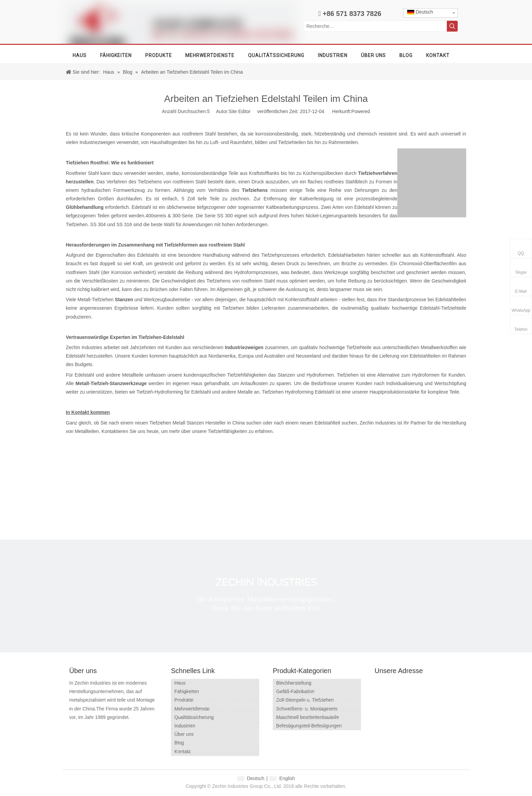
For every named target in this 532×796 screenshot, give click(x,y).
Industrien (185, 726)
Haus (180, 683)
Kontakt (182, 752)
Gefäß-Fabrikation (295, 691)
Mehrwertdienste (192, 709)
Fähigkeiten (187, 691)
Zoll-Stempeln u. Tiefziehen (305, 700)
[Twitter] (110, 728)
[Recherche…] (375, 26)
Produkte (184, 700)
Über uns (184, 734)
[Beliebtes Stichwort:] (452, 26)
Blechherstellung (294, 683)
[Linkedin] (98, 728)
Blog (179, 743)
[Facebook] (74, 728)
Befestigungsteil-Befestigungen (309, 726)
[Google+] (86, 728)
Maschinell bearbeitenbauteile (308, 717)
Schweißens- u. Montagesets (307, 709)
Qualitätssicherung (194, 717)
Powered (361, 111)
